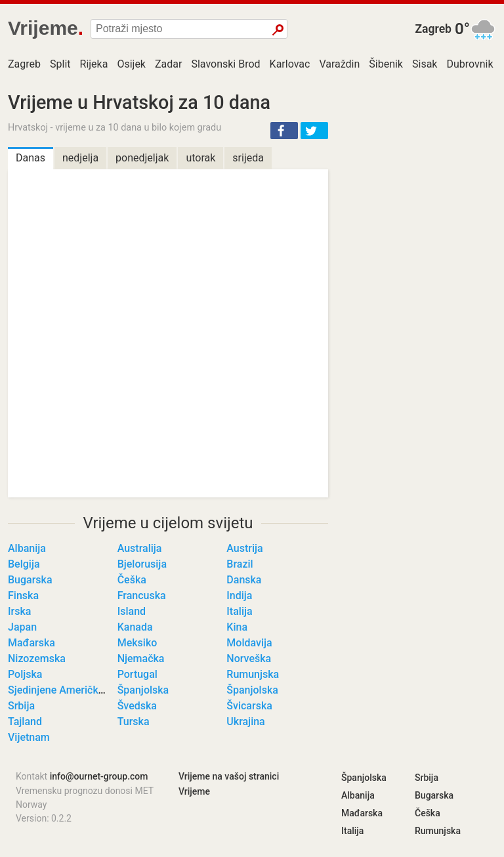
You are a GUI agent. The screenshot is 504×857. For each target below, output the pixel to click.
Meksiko (137, 643)
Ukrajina (245, 721)
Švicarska (249, 706)
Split (60, 64)
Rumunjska (253, 674)
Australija (140, 548)
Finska (23, 596)
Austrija (244, 548)
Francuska (142, 596)
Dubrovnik (470, 64)
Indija (239, 596)
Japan (22, 627)
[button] (284, 131)
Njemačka (141, 658)
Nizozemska (37, 658)
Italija (239, 611)
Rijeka (94, 64)
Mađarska (31, 643)
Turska (134, 721)
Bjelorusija (142, 564)
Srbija (21, 706)
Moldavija (249, 643)
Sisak (425, 64)
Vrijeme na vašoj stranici (229, 776)
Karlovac (290, 64)
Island (132, 611)
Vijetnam (29, 737)
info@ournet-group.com (99, 776)
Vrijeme (194, 791)
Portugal (137, 674)
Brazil (240, 564)
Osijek (131, 64)
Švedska (137, 706)
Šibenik (386, 64)
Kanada (135, 627)
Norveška (249, 658)
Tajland (25, 721)
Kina (237, 627)
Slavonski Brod (225, 64)
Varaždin (339, 64)
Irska (19, 611)
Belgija (24, 564)
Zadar (168, 64)
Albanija (27, 548)
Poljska (25, 674)
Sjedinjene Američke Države (73, 690)
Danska (244, 580)
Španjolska (143, 690)
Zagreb (433, 29)
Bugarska (30, 580)
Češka (132, 580)
